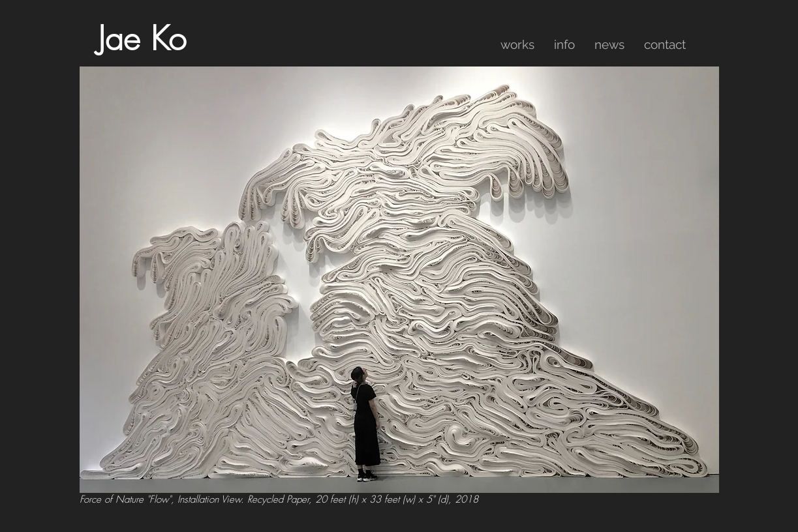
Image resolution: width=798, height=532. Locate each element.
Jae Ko (142, 39)
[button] (517, 44)
